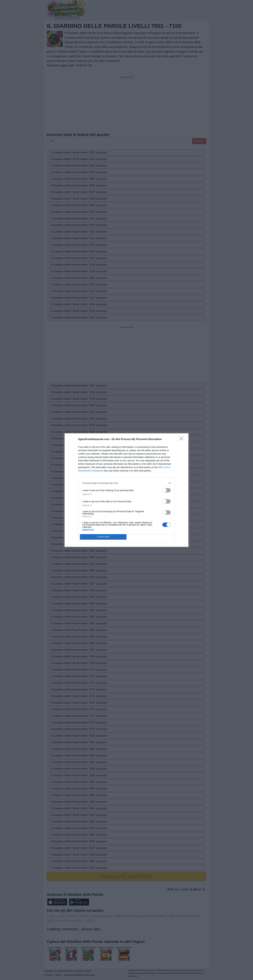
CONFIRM (103, 537)
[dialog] (126, 490)
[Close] (182, 439)
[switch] (167, 490)
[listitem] (126, 483)
